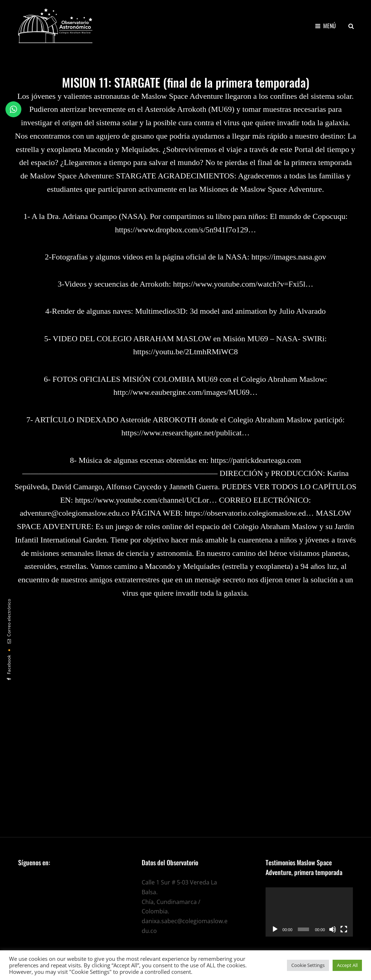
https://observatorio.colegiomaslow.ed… (249, 513)
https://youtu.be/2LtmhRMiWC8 (185, 352)
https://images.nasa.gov (289, 257)
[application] (309, 912)
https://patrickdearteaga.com (256, 460)
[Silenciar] (333, 929)
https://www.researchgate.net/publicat (182, 433)
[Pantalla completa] (344, 929)
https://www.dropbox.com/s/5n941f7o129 (182, 230)
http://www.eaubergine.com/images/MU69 (182, 392)
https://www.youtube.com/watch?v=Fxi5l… (243, 284)
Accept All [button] (347, 965)
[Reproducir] (275, 929)
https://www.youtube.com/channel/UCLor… (146, 500)
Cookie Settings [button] (308, 965)
